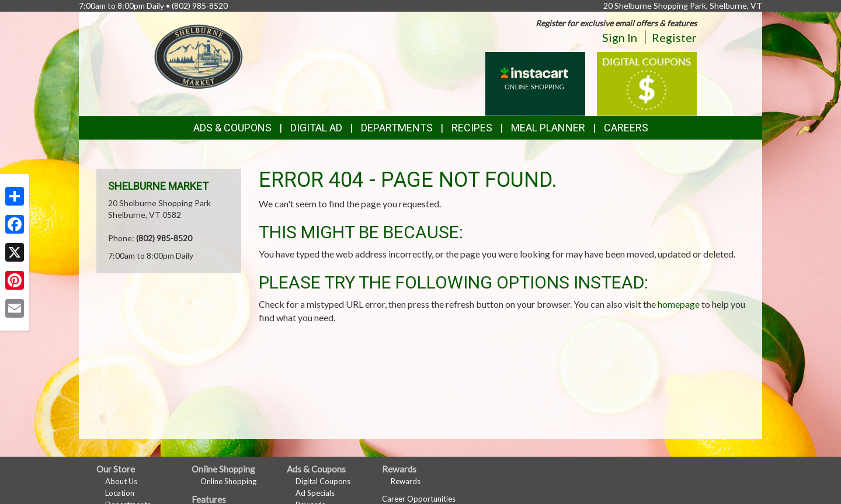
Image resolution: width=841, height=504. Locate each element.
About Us (121, 481)
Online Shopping (228, 481)
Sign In (620, 37)
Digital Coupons (323, 481)
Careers (626, 128)
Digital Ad (316, 128)
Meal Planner (548, 128)
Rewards (406, 481)
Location (120, 493)
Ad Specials (315, 493)
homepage (679, 304)
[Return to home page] (199, 56)
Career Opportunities (419, 499)
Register (674, 37)
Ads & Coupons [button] (232, 128)
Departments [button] (397, 128)
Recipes (472, 128)
